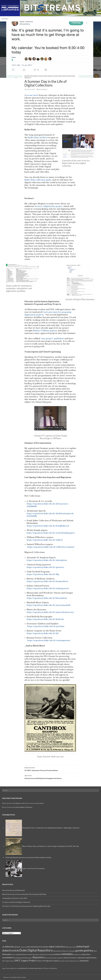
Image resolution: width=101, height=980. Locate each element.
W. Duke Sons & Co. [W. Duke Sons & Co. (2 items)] (74, 961)
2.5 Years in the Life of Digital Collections (16, 902)
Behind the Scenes (31, 76)
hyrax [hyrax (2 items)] (14, 954)
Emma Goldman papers (45, 331)
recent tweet (32, 95)
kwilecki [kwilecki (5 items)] (58, 954)
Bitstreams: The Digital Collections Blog (14, 977)
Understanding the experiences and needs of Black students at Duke (28, 857)
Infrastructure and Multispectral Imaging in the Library (50, 777)
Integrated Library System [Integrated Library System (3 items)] (24, 954)
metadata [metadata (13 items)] (67, 954)
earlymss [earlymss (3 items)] (59, 951)
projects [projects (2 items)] (30, 958)
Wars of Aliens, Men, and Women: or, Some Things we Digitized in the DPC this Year (51, 846)
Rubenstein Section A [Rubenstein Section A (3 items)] (71, 958)
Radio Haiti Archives (38, 138)
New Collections (69, 76)
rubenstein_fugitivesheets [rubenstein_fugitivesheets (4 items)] (87, 958)
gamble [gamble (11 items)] (79, 950)
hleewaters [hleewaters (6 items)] (7, 954)
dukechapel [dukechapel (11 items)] (83, 946)
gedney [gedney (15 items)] (88, 950)
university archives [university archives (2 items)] (64, 961)
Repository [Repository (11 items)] (39, 957)
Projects (28, 78)
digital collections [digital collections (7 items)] (57, 947)
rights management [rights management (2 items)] (59, 958)
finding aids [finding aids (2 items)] (65, 951)
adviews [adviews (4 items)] (17, 947)
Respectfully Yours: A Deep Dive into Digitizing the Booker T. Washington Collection (51, 828)
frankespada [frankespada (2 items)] (72, 951)
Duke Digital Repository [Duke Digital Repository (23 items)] (36, 950)
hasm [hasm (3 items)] (95, 951)
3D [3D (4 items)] (3, 947)
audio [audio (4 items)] (28, 947)
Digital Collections (55, 76)
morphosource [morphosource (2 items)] (77, 954)
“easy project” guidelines (52, 338)
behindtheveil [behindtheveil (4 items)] (35, 947)
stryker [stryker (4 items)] (39, 961)
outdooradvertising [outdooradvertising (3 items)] (22, 958)
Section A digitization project (49, 206)
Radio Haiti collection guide (38, 180)
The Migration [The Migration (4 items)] (47, 961)
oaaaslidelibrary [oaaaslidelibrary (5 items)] (9, 958)
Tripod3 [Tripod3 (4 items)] (56, 961)
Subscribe (5, 19)
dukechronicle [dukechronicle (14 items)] (11, 950)
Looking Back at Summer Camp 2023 (15, 898)
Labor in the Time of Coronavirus (34, 868)
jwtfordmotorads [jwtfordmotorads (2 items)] (45, 954)
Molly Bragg (43, 89)
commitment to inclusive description (30, 968)
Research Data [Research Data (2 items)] (49, 958)
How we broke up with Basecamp (14, 890)
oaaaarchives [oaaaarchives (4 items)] (86, 954)
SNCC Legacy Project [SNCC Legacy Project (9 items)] (25, 960)
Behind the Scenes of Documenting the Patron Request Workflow (24, 894)
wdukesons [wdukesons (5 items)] (84, 961)
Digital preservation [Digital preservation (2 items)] (71, 947)
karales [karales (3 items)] (52, 954)
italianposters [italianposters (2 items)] (36, 954)
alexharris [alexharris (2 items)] (23, 947)
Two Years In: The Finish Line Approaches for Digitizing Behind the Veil (26, 906)
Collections (42, 76)
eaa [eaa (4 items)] (54, 951)
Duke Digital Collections (24, 807)
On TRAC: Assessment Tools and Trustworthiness (50, 769)
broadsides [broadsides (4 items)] (45, 947)
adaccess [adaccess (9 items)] (9, 947)
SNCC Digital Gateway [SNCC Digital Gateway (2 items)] (8, 961)
